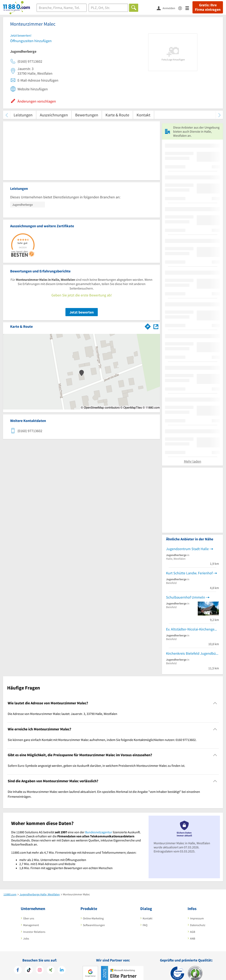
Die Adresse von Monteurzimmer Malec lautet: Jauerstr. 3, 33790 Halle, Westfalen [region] (62, 714)
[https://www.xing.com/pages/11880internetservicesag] (51, 970)
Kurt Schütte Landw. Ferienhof (189, 573)
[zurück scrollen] (7, 115)
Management (31, 925)
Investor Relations (34, 932)
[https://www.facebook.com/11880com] (18, 970)
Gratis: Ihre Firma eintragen (208, 7)
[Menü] (189, 8)
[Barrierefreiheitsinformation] (182, 8)
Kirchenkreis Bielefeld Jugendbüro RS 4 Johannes (192, 653)
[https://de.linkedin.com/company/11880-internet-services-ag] (62, 970)
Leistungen (23, 115)
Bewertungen (87, 115)
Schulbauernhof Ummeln (186, 597)
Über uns (29, 918)
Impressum (197, 918)
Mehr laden (193, 461)
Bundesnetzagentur (99, 832)
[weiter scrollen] (219, 115)
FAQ (145, 925)
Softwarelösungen (94, 925)
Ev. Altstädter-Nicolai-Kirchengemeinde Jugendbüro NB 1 (192, 629)
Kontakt (143, 115)
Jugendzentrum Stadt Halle (187, 549)
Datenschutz (198, 925)
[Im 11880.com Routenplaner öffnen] (148, 326)
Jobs (26, 938)
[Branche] (62, 8)
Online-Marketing (93, 918)
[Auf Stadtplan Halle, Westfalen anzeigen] (156, 326)
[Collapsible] (215, 703)
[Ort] (108, 8)
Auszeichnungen (54, 115)
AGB (193, 932)
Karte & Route (117, 115)
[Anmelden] (167, 8)
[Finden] (134, 8)
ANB (193, 938)
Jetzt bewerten (82, 312)
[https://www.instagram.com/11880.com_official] (40, 970)
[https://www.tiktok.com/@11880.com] (29, 970)
